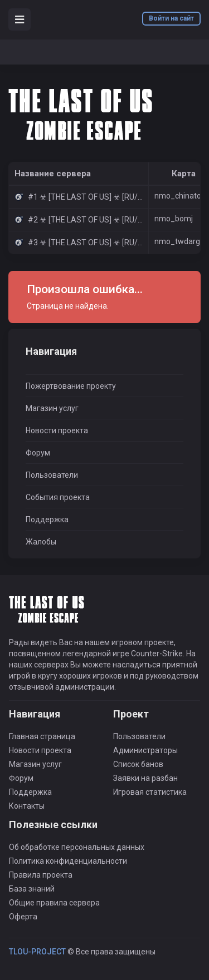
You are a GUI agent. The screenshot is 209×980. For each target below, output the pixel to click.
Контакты (27, 806)
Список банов (138, 764)
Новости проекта (57, 430)
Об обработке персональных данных (77, 847)
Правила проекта (41, 875)
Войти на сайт (171, 18)
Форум (38, 453)
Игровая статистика (150, 792)
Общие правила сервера (54, 903)
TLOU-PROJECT (37, 952)
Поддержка (47, 519)
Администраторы (145, 750)
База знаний (32, 889)
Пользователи (52, 475)
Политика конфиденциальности (68, 861)
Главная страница (42, 736)
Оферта (23, 917)
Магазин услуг (52, 408)
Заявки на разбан (145, 778)
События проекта (58, 497)
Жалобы (41, 542)
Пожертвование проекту (71, 386)
